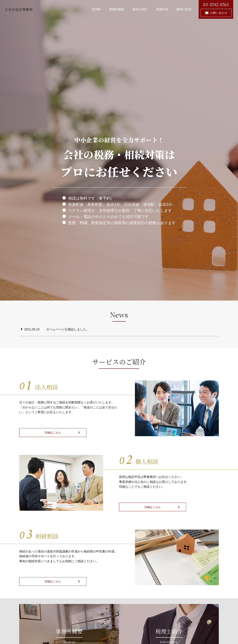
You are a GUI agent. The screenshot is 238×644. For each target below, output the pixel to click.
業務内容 (162, 9)
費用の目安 (184, 9)
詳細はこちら (41, 433)
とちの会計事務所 (26, 9)
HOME (96, 9)
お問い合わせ (219, 13)
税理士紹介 (140, 9)
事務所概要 (117, 9)
